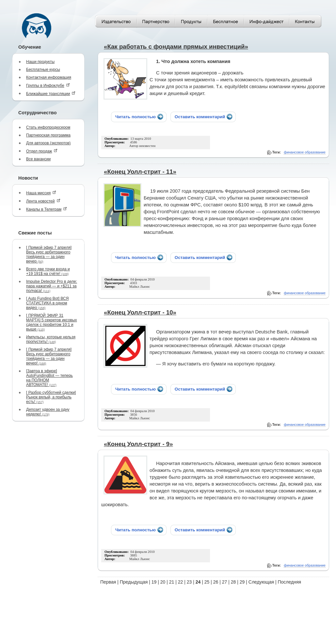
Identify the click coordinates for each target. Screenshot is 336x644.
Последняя (290, 582)
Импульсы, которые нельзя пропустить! (51, 339)
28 (233, 582)
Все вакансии (38, 159)
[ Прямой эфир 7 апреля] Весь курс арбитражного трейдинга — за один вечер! (49, 356)
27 (225, 582)
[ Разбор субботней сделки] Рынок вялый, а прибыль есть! (51, 397)
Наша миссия (41, 193)
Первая (108, 582)
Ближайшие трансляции (51, 94)
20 (163, 582)
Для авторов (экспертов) (48, 143)
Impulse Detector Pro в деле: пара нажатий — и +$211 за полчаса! (52, 286)
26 (216, 582)
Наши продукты (40, 62)
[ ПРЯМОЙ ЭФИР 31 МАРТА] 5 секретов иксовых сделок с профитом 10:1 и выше (52, 322)
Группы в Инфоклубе (48, 85)
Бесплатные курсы (43, 70)
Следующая (261, 582)
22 (181, 582)
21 (172, 582)
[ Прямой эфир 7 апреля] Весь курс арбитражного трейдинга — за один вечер (49, 254)
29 (242, 582)
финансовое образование (305, 152)
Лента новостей (43, 201)
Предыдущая (134, 582)
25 (207, 582)
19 (154, 582)
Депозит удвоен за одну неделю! (48, 412)
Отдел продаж (42, 151)
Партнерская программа (48, 135)
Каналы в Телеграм (47, 209)
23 (189, 582)
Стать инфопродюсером (48, 127)
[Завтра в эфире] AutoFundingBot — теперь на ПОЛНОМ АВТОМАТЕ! (49, 378)
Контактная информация (49, 77)
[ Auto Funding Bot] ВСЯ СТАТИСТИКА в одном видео (47, 303)
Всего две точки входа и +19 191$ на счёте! (48, 271)
